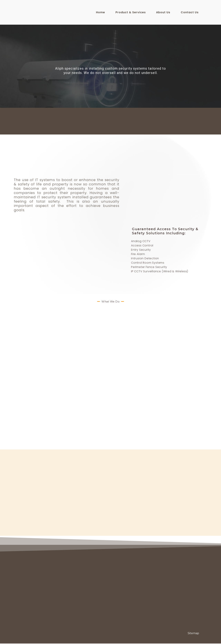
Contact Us (190, 12)
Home (100, 12)
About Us (163, 12)
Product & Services (131, 12)
